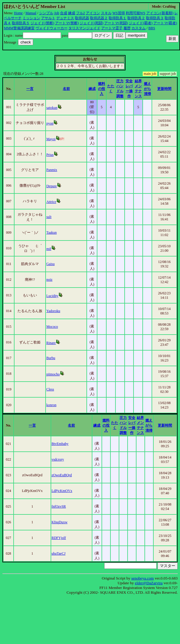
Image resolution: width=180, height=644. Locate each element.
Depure (51, 186)
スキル (106, 13)
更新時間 (164, 89)
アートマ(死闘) (116, 23)
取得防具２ (136, 18)
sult (49, 217)
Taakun (51, 233)
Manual (31, 13)
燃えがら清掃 (147, 89)
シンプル (46, 13)
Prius (50, 155)
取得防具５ (21, 23)
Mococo (52, 327)
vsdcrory (58, 459)
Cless (50, 389)
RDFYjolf (59, 538)
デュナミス (65, 18)
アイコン (93, 13)
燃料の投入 (102, 89)
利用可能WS (136, 13)
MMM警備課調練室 (19, 28)
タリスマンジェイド (84, 28)
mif (49, 249)
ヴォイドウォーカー (52, 28)
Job (57, 13)
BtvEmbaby (60, 444)
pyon (50, 123)
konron (51, 405)
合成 (64, 13)
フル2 (81, 13)
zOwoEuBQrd (62, 475)
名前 (66, 89)
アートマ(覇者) (165, 23)
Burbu (51, 358)
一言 (30, 89)
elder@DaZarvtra (149, 583)
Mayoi (51, 139)
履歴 (127, 28)
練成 (72, 13)
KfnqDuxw (60, 522)
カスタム (139, 28)
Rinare (51, 343)
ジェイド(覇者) (141, 23)
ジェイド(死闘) (91, 23)
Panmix (52, 170)
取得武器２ (99, 18)
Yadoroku (53, 311)
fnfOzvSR (59, 506)
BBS (152, 28)
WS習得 (119, 13)
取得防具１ (118, 18)
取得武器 (82, 18)
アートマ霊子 (112, 28)
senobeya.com (142, 578)
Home (18, 13)
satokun (52, 108)
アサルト (48, 18)
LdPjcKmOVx (62, 491)
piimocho (53, 374)
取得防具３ (155, 18)
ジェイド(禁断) (42, 23)
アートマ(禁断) (67, 23)
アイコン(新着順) (160, 13)
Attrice (51, 202)
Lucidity (52, 296)
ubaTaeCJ (58, 553)
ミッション (31, 18)
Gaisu (50, 264)
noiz (49, 280)
